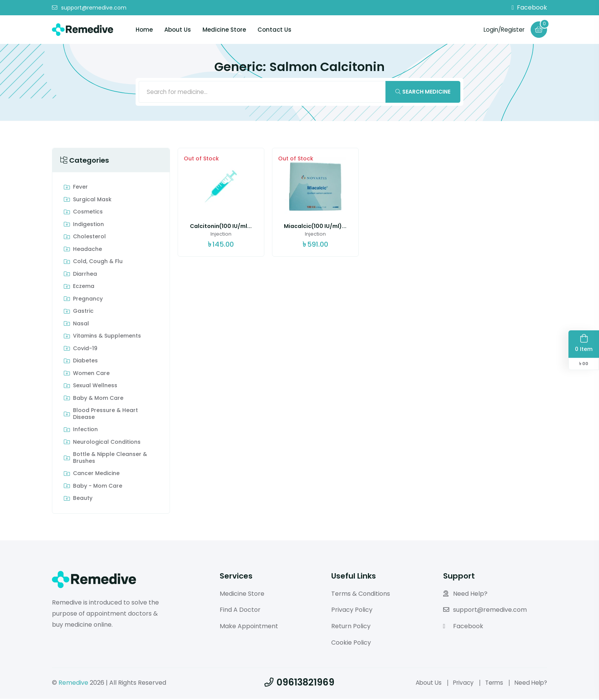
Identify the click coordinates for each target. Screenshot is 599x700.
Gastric (83, 313)
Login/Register (502, 29)
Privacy (459, 684)
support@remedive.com (89, 8)
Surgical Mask (92, 201)
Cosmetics (88, 213)
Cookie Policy (351, 644)
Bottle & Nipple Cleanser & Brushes (110, 459)
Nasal (81, 325)
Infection (85, 431)
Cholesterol (89, 238)
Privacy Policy (352, 611)
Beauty (83, 500)
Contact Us (274, 30)
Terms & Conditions (361, 595)
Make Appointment (249, 628)
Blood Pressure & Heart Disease (105, 415)
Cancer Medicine (96, 475)
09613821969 (299, 683)
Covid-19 (85, 350)
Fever (80, 189)
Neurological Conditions (107, 443)
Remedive (73, 684)
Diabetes (85, 362)
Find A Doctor (240, 611)
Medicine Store (224, 30)
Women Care (91, 375)
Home (144, 30)
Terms (491, 684)
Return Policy (351, 628)
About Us (178, 30)
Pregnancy (88, 300)
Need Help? (465, 595)
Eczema (84, 288)
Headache (87, 251)
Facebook (529, 8)
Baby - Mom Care (98, 487)
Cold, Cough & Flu (98, 263)
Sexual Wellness (95, 387)
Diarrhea (85, 275)
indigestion (88, 226)
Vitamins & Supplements (107, 338)
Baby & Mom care (98, 399)
